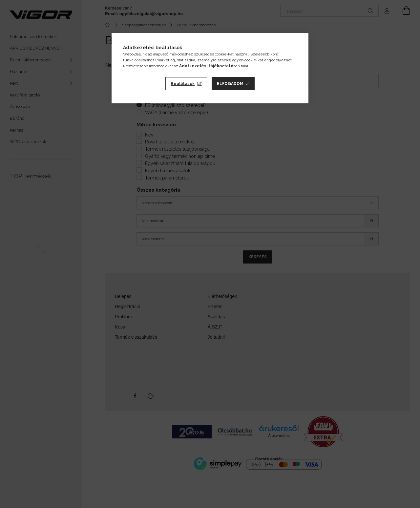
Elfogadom (230, 84)
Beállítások (183, 84)
